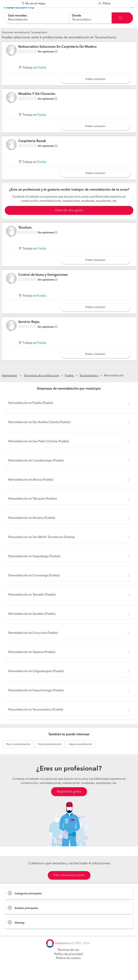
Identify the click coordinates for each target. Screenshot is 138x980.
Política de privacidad (68, 963)
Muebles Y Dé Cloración (37, 103)
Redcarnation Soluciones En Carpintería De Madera (57, 56)
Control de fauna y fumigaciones (43, 284)
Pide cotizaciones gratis (69, 884)
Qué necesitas (17, 16)
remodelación (18, 753)
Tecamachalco (89, 385)
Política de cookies (68, 967)
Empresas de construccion (42, 385)
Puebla (42, 77)
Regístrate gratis (69, 801)
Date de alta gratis (69, 219)
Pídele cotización (95, 88)
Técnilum (25, 237)
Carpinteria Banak (32, 150)
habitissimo (9, 385)
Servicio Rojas (29, 331)
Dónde (77, 16)
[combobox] (37, 18)
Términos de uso (68, 959)
